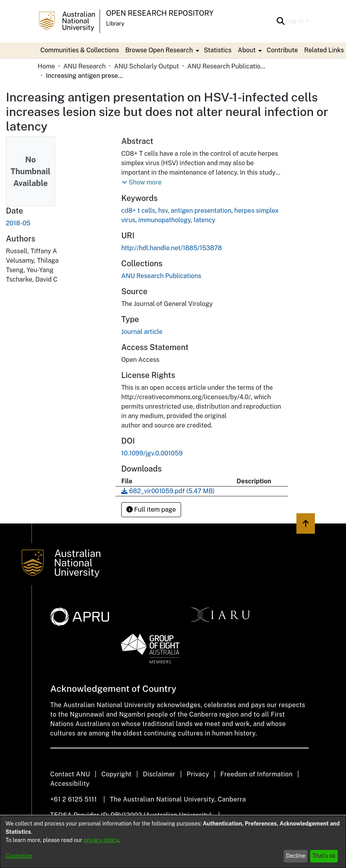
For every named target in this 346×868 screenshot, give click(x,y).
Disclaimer (159, 774)
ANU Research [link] (85, 66)
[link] (161, 276)
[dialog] (173, 842)
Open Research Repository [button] (160, 13)
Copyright (116, 774)
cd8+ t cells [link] (138, 211)
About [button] (247, 50)
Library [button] (115, 24)
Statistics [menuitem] (218, 50)
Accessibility (70, 784)
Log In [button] (295, 21)
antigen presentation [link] (201, 211)
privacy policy (101, 840)
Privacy (198, 774)
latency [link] (204, 220)
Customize (19, 856)
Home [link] (46, 66)
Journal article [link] (142, 332)
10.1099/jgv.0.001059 (152, 453)
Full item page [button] (151, 510)
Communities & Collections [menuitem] (80, 50)
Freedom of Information (256, 774)
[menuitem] (161, 50)
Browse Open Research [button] (159, 50)
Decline (296, 856)
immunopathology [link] (164, 220)
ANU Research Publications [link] (227, 66)
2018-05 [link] (18, 223)
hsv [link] (163, 211)
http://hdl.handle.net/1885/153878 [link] (172, 248)
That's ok (324, 856)
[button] (280, 21)
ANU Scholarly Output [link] (147, 66)
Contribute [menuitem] (282, 50)
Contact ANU (70, 774)
